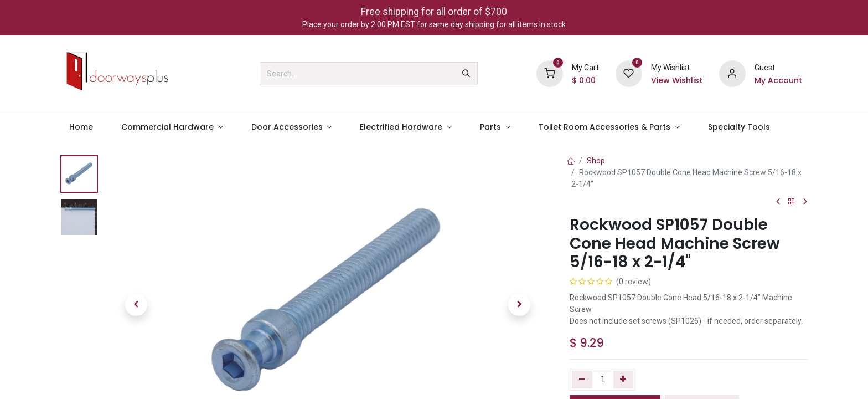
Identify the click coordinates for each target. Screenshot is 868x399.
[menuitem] (81, 127)
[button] (136, 305)
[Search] (466, 74)
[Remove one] (582, 380)
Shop (596, 161)
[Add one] (624, 380)
